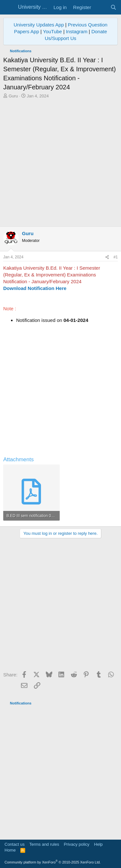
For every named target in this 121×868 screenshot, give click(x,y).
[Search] (113, 7)
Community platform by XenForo (53, 862)
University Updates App (39, 25)
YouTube (52, 31)
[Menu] (9, 7)
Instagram (77, 31)
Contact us (15, 844)
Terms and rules (44, 844)
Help (99, 844)
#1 (116, 257)
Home (10, 850)
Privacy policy (77, 844)
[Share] (107, 257)
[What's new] (101, 7)
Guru (13, 96)
